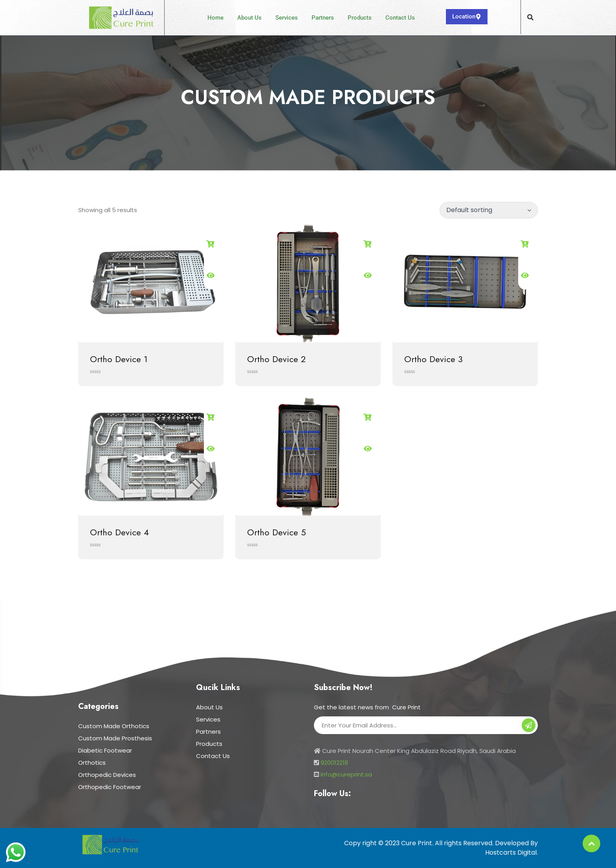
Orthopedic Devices (107, 775)
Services (287, 18)
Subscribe (529, 726)
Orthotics (92, 763)
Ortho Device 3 (434, 359)
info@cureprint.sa (346, 774)
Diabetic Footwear (105, 750)
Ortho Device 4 (119, 532)
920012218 (334, 763)
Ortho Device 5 (277, 532)
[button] (530, 17)
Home (215, 18)
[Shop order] (489, 210)
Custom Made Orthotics (114, 726)
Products (360, 18)
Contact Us (400, 18)
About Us (249, 18)
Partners (323, 18)
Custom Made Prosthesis (115, 738)
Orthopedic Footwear (110, 787)
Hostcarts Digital (511, 852)
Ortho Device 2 (276, 359)
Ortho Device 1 (119, 359)
